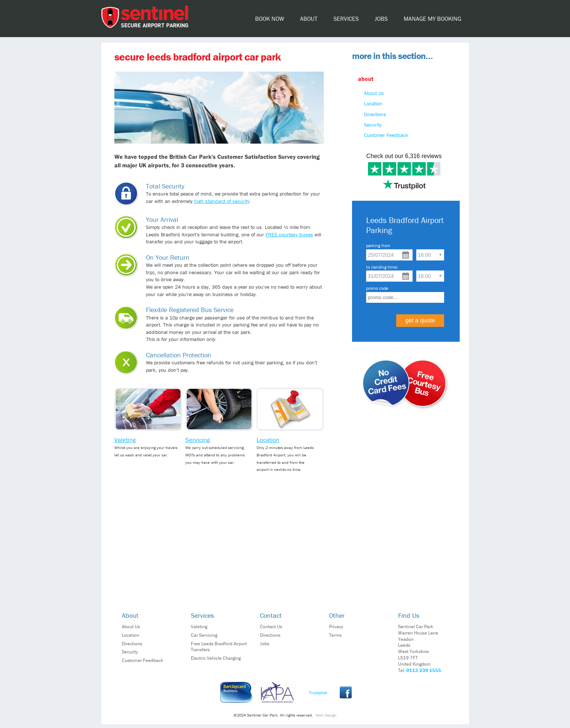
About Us (374, 93)
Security (373, 125)
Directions (375, 114)
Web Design (326, 715)
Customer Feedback (386, 135)
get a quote (420, 320)
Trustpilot (318, 693)
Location (268, 440)
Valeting (125, 440)
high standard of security (222, 201)
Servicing (198, 440)
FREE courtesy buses (289, 235)
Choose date (406, 255)
